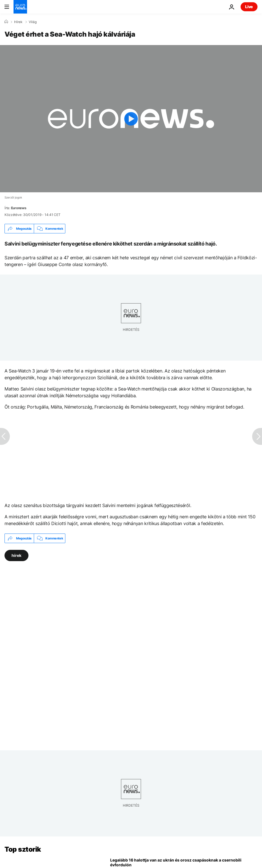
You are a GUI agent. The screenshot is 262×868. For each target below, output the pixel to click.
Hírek (18, 22)
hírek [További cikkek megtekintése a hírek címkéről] (16, 555)
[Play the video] (131, 119)
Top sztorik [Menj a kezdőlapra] (23, 849)
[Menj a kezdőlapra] (20, 7)
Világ (33, 22)
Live (249, 7)
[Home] (6, 22)
